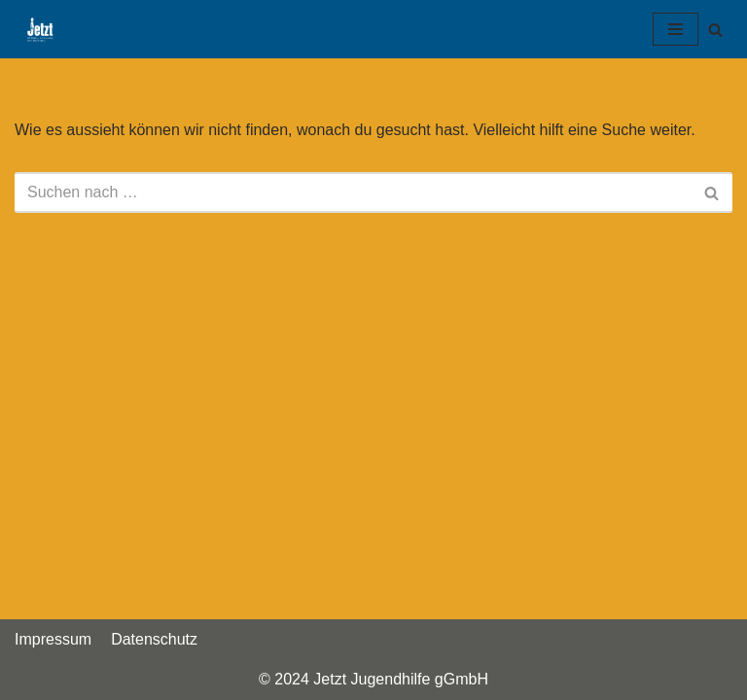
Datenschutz (154, 639)
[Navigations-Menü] (676, 29)
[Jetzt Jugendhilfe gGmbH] (35, 29)
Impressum (53, 639)
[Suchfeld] (715, 30)
